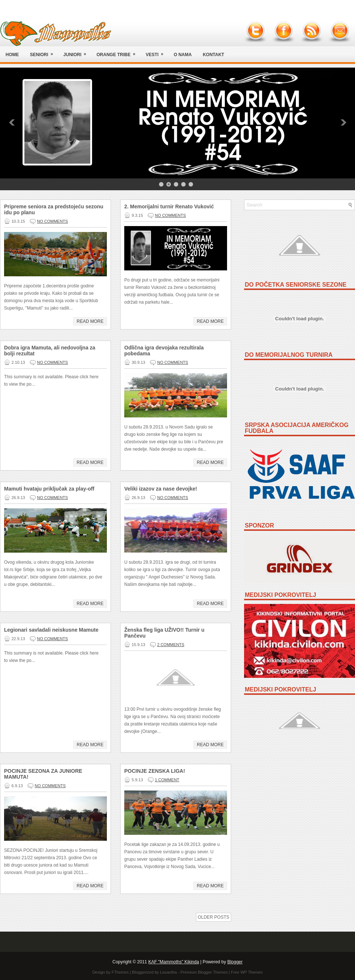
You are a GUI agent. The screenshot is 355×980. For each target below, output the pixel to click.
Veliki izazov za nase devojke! (161, 489)
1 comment (167, 780)
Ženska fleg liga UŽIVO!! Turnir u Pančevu (164, 633)
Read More (90, 321)
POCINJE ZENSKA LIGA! (155, 771)
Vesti (157, 52)
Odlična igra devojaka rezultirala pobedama (164, 351)
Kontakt (213, 55)
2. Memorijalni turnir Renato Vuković (169, 206)
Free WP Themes (247, 972)
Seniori (44, 52)
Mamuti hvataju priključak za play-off (49, 489)
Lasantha (168, 972)
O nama (183, 55)
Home (12, 55)
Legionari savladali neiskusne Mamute (51, 630)
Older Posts (214, 917)
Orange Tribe (118, 52)
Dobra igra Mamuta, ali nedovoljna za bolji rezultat (50, 351)
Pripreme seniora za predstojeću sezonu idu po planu (54, 209)
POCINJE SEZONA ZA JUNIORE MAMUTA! (43, 774)
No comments (53, 221)
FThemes (120, 972)
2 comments (171, 645)
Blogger (235, 962)
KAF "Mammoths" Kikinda (174, 962)
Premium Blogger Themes (204, 972)
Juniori (77, 52)
